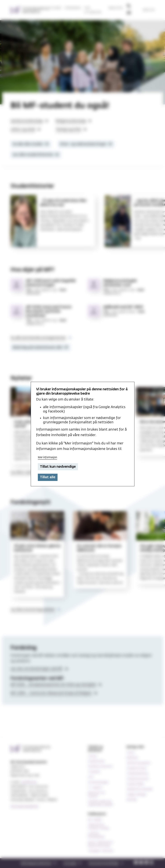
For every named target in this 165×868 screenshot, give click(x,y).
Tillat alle (48, 477)
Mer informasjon (47, 457)
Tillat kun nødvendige (58, 467)
